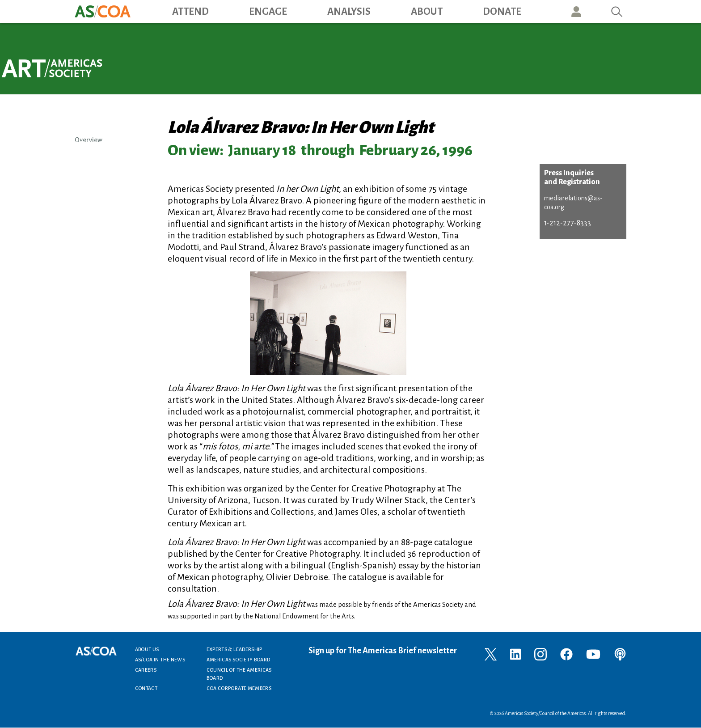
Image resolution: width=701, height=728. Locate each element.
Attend (190, 12)
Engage (268, 12)
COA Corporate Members (239, 688)
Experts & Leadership (234, 649)
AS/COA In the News (160, 660)
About (427, 12)
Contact (146, 688)
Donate (502, 12)
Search (617, 11)
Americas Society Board (239, 660)
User (576, 11)
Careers (146, 670)
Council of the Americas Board (239, 674)
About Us (147, 649)
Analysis (349, 12)
